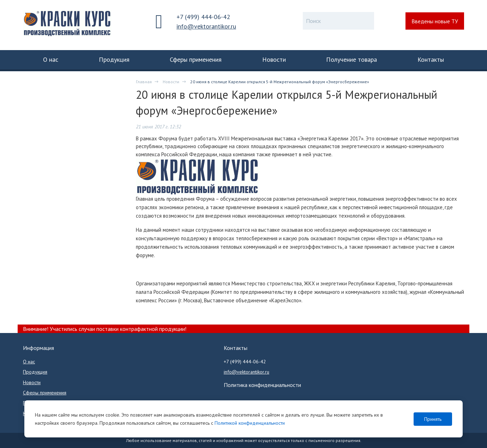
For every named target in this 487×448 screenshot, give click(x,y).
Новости (171, 82)
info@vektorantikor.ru (206, 26)
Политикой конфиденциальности (250, 423)
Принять (433, 419)
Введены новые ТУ (435, 21)
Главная (144, 82)
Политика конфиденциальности (262, 385)
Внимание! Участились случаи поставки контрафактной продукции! (105, 329)
